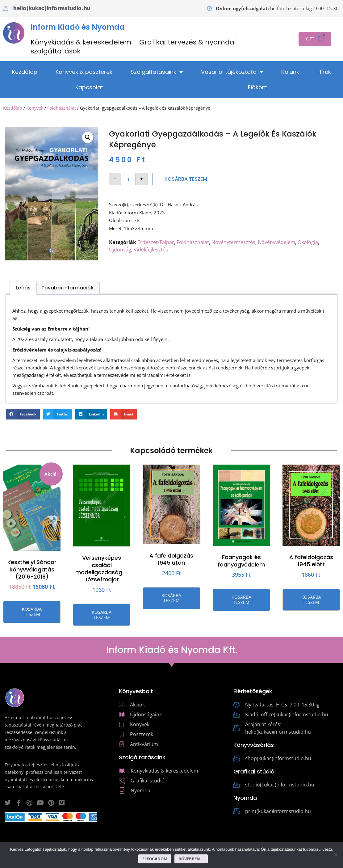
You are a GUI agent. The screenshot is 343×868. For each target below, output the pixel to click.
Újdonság (120, 250)
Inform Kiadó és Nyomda (78, 27)
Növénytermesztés (233, 242)
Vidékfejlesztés (151, 250)
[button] (88, 137)
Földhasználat (62, 108)
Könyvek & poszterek (84, 72)
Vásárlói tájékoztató (232, 72)
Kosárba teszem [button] (32, 612)
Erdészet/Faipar (156, 242)
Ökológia (308, 242)
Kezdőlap (25, 72)
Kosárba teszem (186, 179)
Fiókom (258, 87)
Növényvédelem (276, 242)
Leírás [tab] (23, 288)
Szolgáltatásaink (157, 72)
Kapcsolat (89, 87)
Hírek (324, 72)
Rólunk (290, 72)
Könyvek (35, 108)
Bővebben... (191, 859)
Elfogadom (155, 859)
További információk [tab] (67, 288)
